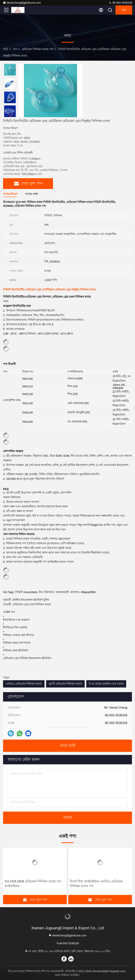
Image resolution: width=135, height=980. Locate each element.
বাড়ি (6, 49)
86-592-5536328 (120, 3)
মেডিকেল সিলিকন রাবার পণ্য (38, 49)
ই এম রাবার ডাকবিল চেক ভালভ (106, 684)
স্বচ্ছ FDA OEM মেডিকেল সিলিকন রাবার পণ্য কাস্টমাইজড (33, 884)
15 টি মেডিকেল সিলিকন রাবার (65, 684)
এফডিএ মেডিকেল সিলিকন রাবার (24, 684)
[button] (11, 116)
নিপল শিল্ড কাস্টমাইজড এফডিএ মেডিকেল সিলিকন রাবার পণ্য (96, 884)
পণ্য (15, 49)
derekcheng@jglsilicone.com (22, 3)
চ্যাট (124, 10)
